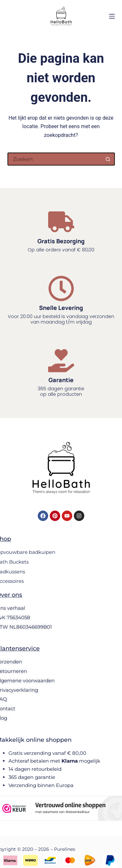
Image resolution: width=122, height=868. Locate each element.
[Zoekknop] (108, 159)
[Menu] (112, 16)
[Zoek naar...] (55, 159)
